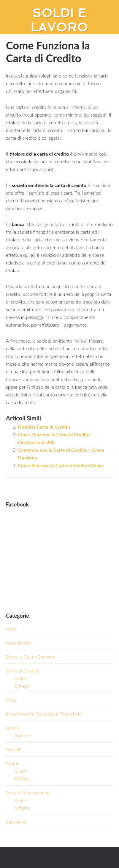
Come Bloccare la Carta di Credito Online (61, 465)
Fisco (11, 700)
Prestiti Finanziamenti (28, 792)
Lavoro (13, 728)
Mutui (12, 763)
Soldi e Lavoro (60, 20)
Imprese (23, 735)
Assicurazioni (19, 643)
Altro (11, 629)
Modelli (14, 749)
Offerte (22, 686)
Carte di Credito (22, 671)
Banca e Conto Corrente (31, 657)
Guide (21, 678)
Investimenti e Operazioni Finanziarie (44, 714)
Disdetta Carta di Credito (44, 427)
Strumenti (16, 822)
